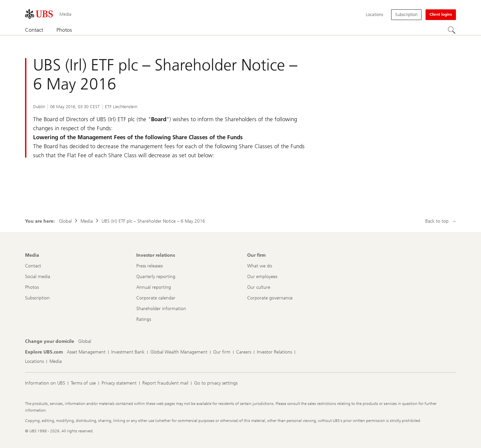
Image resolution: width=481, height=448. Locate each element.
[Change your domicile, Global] (85, 342)
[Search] (452, 30)
